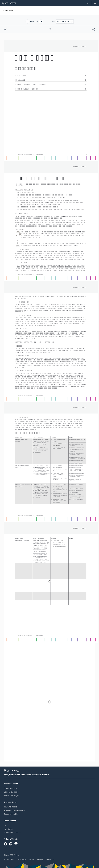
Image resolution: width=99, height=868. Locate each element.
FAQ (6, 825)
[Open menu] (95, 3)
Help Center (9, 829)
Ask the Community (13, 833)
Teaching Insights (11, 814)
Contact (50, 859)
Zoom (53, 21)
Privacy (40, 859)
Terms (32, 859)
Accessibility (9, 859)
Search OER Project (12, 795)
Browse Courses (10, 788)
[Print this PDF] (6, 29)
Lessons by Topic (11, 792)
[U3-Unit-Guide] (49, 401)
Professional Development (14, 810)
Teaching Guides (10, 807)
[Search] (86, 3)
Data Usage (21, 859)
